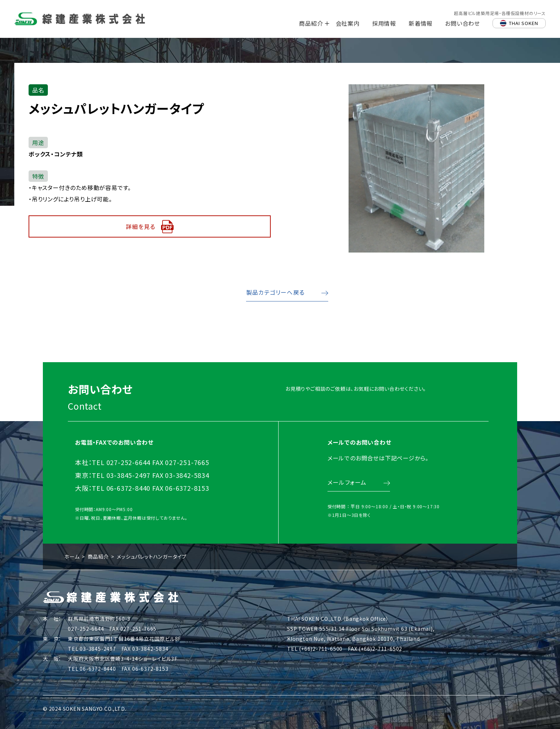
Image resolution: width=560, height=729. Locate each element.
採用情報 (384, 23)
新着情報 (421, 23)
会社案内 (348, 23)
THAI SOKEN (524, 23)
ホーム (72, 556)
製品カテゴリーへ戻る (275, 292)
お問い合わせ (462, 23)
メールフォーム (347, 489)
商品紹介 (311, 23)
